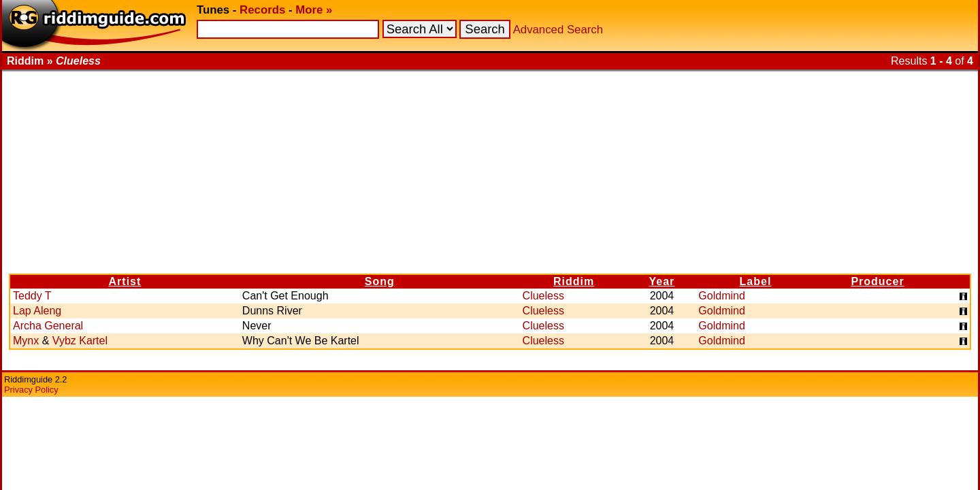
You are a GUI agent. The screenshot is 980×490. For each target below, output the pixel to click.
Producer (877, 281)
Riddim (574, 281)
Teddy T (32, 296)
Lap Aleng (37, 311)
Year (662, 281)
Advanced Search (558, 30)
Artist (125, 281)
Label (756, 281)
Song (380, 281)
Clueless (543, 296)
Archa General (48, 326)
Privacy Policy (31, 390)
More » (314, 10)
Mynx (26, 341)
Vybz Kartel (80, 341)
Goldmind (721, 296)
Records (262, 10)
